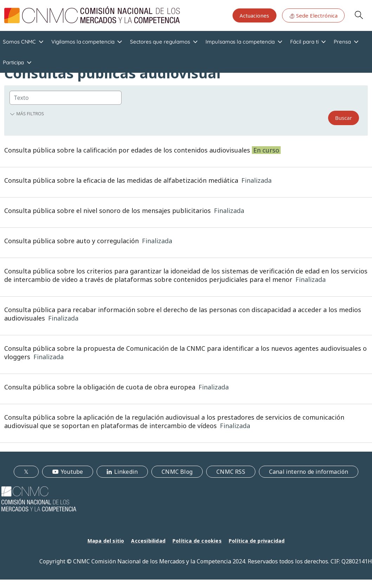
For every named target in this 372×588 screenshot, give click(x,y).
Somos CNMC (19, 42)
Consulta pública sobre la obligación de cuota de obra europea (100, 387)
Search (359, 15)
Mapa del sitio (106, 541)
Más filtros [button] (27, 114)
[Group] (66, 98)
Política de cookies (197, 541)
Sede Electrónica (313, 15)
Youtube (72, 472)
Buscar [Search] (344, 118)
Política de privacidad (257, 541)
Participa (13, 62)
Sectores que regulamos (160, 42)
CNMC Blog (177, 472)
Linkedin (126, 472)
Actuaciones (254, 15)
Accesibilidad (148, 541)
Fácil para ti (304, 42)
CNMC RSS (231, 472)
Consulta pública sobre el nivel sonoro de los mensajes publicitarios (107, 211)
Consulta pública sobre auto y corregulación (71, 241)
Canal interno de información (309, 472)
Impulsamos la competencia (240, 42)
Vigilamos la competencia (83, 42)
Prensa (342, 42)
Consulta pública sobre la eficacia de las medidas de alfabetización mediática (121, 180)
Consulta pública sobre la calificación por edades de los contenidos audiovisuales (127, 150)
